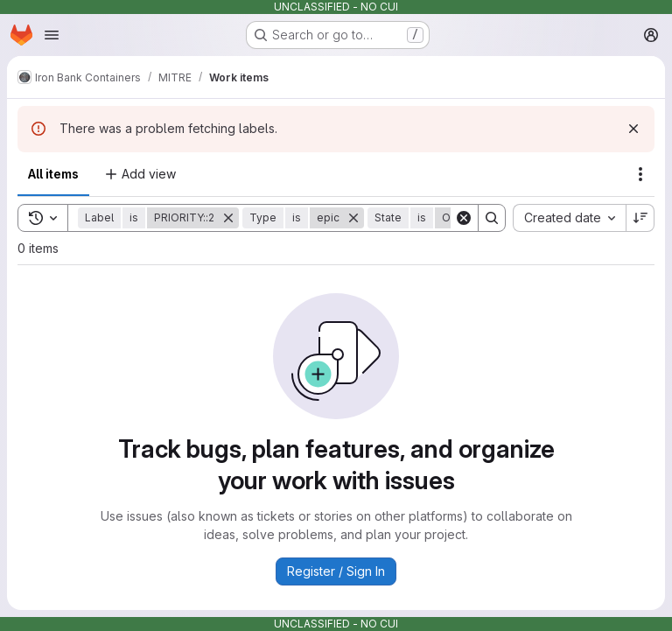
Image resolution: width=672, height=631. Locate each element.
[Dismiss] (633, 129)
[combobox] (569, 218)
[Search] (492, 218)
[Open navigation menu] (52, 35)
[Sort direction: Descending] (640, 218)
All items (53, 174)
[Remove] (228, 218)
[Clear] (464, 218)
